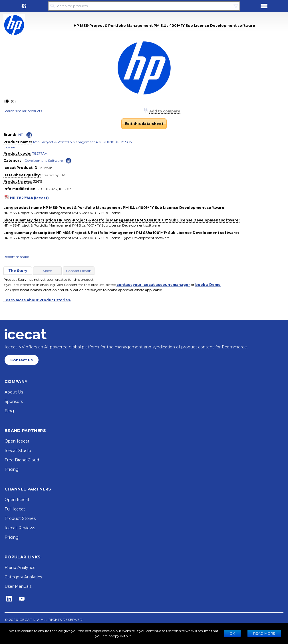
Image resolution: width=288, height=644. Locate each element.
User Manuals (18, 586)
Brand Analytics (20, 568)
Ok (232, 633)
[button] (24, 6)
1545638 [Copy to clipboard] (46, 168)
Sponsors (14, 401)
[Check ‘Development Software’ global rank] (69, 160)
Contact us (22, 360)
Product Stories (20, 518)
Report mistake (16, 257)
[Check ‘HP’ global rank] (29, 135)
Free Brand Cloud (22, 460)
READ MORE (264, 633)
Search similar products (23, 111)
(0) (13, 101)
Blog (9, 411)
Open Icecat (17, 441)
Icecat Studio (18, 451)
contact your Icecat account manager (153, 285)
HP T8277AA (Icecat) (29, 198)
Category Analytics (23, 577)
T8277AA (40, 153)
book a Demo (208, 285)
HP (21, 135)
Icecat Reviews (20, 528)
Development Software (44, 161)
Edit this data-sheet (144, 124)
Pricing (12, 469)
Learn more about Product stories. (37, 300)
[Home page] (26, 334)
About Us (14, 392)
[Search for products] (144, 6)
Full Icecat (15, 509)
